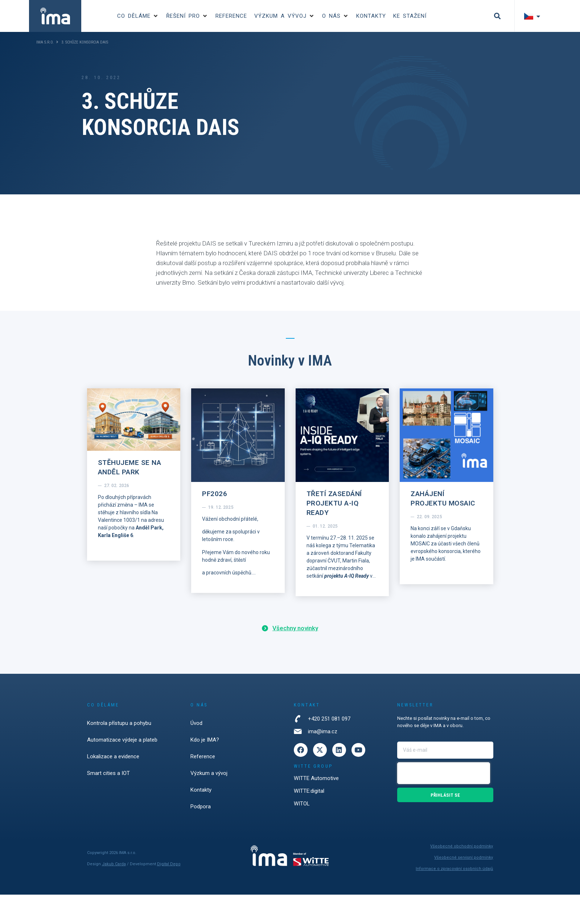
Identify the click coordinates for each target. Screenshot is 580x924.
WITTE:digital (309, 791)
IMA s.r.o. (45, 42)
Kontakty (201, 790)
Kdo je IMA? (205, 740)
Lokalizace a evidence (113, 756)
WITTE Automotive (316, 778)
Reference (203, 756)
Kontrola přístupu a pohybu (119, 723)
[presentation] (444, 773)
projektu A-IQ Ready (347, 576)
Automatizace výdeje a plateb (122, 740)
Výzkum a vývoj (209, 773)
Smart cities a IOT (108, 773)
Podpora (201, 807)
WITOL (302, 804)
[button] (138, 16)
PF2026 (215, 494)
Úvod (196, 723)
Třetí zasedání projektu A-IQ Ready (334, 503)
